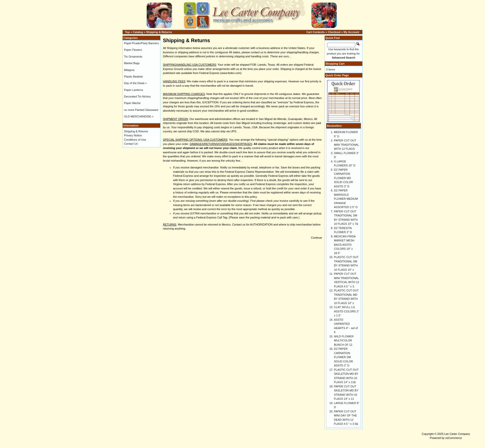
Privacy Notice (133, 135)
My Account (351, 32)
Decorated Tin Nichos (137, 96)
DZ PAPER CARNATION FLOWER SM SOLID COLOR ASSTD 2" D (343, 357)
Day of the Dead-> (135, 83)
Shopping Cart (335, 64)
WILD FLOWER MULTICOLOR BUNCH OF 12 (344, 341)
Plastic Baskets (134, 77)
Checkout (334, 32)
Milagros (129, 70)
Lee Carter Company (457, 434)
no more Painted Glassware (141, 110)
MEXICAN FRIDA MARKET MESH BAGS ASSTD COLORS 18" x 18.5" (345, 245)
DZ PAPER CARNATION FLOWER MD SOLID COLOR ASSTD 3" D (343, 178)
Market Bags (132, 63)
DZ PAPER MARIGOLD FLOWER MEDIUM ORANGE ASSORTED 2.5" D (346, 199)
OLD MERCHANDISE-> (139, 116)
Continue (317, 238)
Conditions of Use (135, 140)
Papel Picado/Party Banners (141, 43)
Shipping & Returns (159, 32)
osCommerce (454, 438)
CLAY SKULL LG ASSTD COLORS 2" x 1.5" (346, 311)
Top (127, 32)
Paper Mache (132, 103)
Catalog (138, 32)
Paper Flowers (133, 50)
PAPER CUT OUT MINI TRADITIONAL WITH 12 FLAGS (346, 145)
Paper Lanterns (134, 90)
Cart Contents (316, 32)
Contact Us (131, 144)
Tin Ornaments (133, 57)
